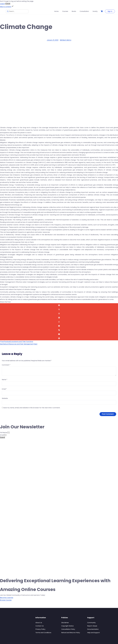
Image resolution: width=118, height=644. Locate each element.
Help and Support (94, 633)
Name (5, 380)
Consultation (84, 11)
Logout (2, 4)
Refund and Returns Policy (71, 633)
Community (91, 623)
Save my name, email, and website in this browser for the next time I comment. (32, 408)
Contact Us (40, 626)
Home (56, 11)
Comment (6, 365)
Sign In (110, 11)
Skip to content (7, 7)
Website (5, 398)
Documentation (93, 629)
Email (4, 389)
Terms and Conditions (43, 633)
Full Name (4, 433)
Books (74, 11)
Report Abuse (92, 626)
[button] (59, 305)
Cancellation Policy (68, 629)
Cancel (8, 4)
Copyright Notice (67, 626)
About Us (39, 623)
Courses (65, 11)
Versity (95, 11)
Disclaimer (65, 623)
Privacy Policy (40, 629)
